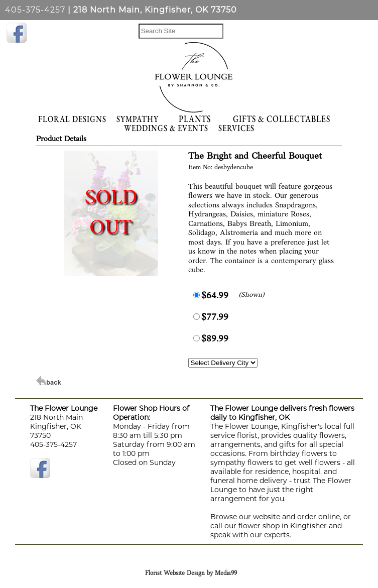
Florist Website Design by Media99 (191, 573)
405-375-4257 (35, 10)
